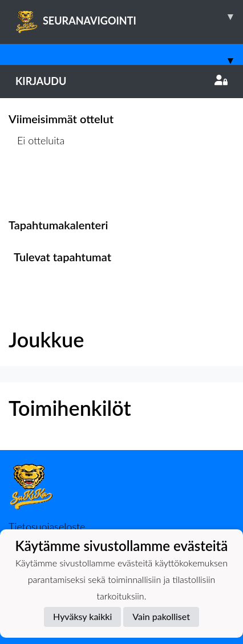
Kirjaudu (121, 81)
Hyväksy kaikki (82, 616)
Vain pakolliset (161, 616)
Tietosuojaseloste (47, 526)
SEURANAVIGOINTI (129, 17)
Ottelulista (37, 184)
